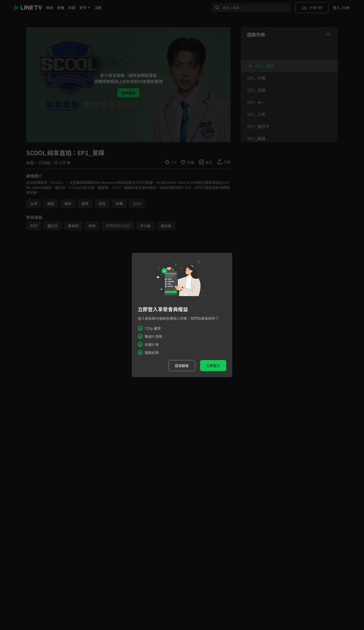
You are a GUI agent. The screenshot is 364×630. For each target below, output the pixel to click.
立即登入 (213, 366)
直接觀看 (182, 366)
